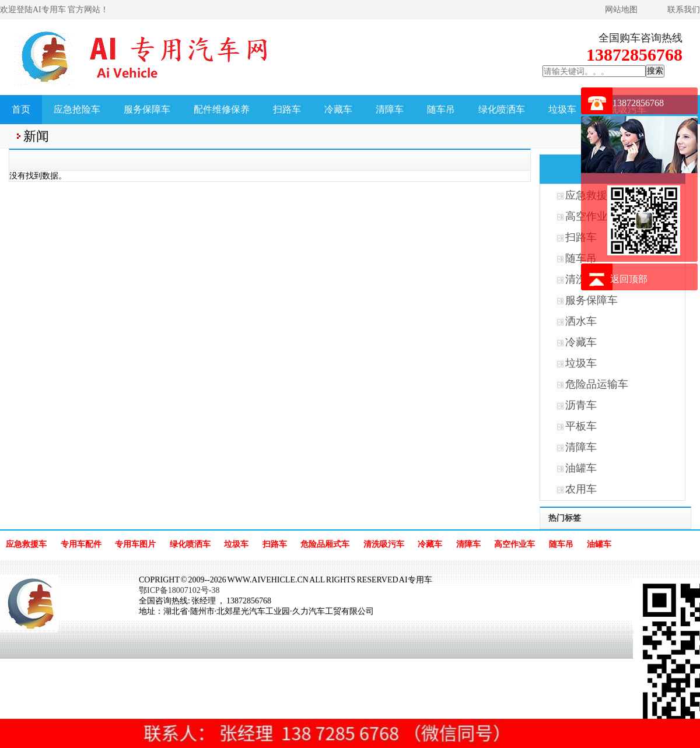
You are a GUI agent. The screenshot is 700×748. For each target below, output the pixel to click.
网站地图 (621, 10)
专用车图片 (135, 544)
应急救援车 (26, 544)
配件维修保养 (222, 109)
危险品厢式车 (325, 544)
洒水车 (581, 321)
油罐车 (581, 468)
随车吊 (441, 109)
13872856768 (638, 103)
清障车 (390, 109)
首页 (21, 109)
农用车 (581, 489)
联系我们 (684, 10)
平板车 (581, 426)
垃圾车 (562, 109)
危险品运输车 (597, 384)
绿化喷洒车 (502, 109)
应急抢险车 (77, 109)
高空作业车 (514, 544)
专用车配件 (81, 544)
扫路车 (287, 109)
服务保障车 (147, 109)
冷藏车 (338, 109)
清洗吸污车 (384, 544)
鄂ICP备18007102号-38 (179, 590)
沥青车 (581, 405)
